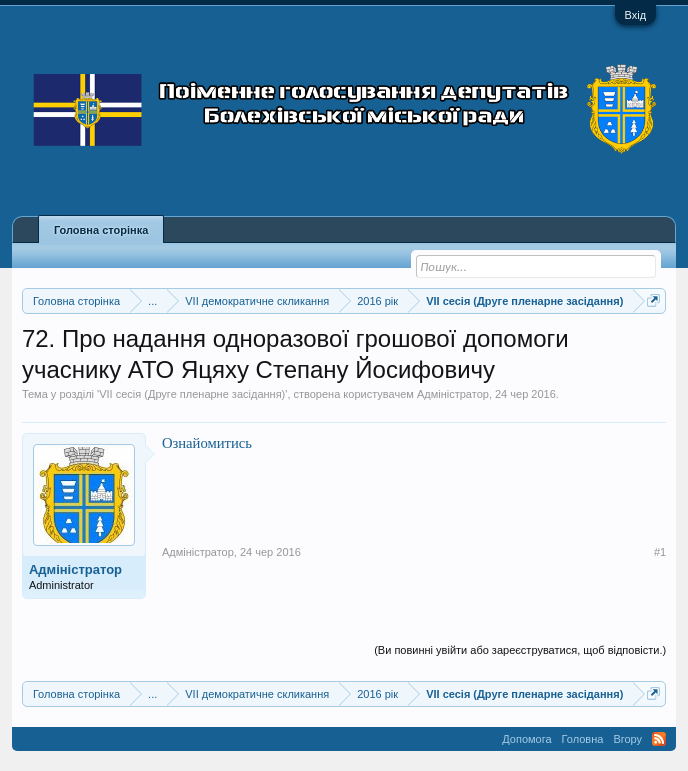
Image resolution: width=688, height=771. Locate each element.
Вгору (627, 739)
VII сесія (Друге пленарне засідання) (192, 394)
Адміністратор (453, 394)
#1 (660, 552)
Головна (583, 739)
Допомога (526, 739)
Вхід (636, 15)
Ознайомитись (207, 443)
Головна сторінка (101, 230)
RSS (659, 739)
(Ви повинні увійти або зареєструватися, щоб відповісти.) (520, 650)
